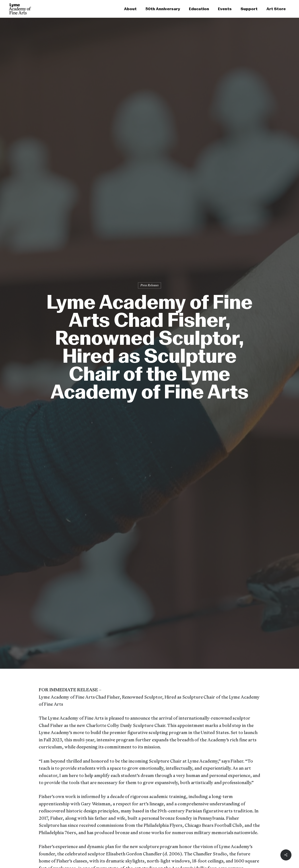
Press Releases (149, 285)
